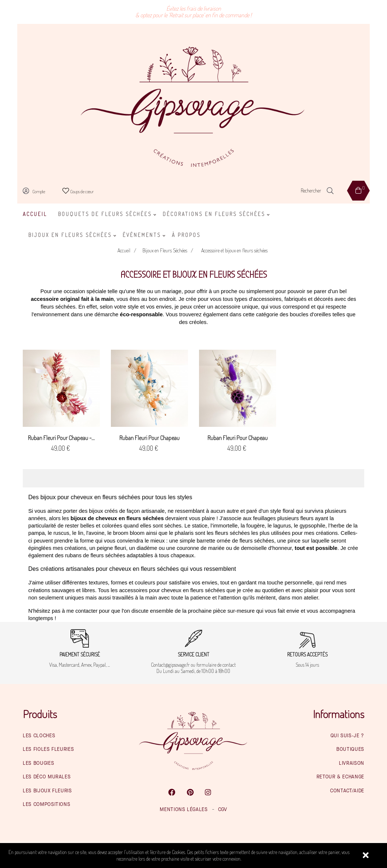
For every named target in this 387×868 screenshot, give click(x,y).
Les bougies (38, 763)
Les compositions (46, 804)
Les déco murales (47, 777)
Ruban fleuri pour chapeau (149, 438)
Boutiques (350, 749)
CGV (223, 810)
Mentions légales (184, 810)
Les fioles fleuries (48, 749)
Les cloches (39, 736)
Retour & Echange (340, 777)
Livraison (352, 763)
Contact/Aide (347, 791)
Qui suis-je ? (347, 736)
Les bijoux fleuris (47, 791)
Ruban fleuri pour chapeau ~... (61, 438)
